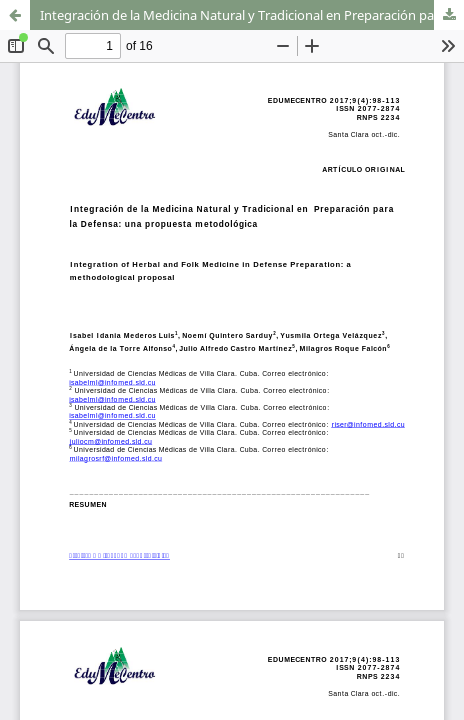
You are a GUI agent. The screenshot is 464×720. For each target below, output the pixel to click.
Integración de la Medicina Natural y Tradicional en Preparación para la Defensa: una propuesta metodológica (252, 15)
